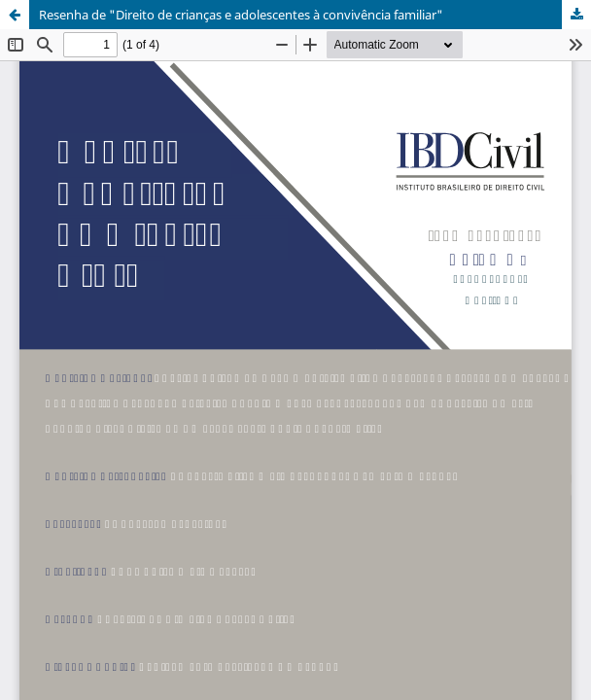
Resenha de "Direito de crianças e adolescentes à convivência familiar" (241, 15)
